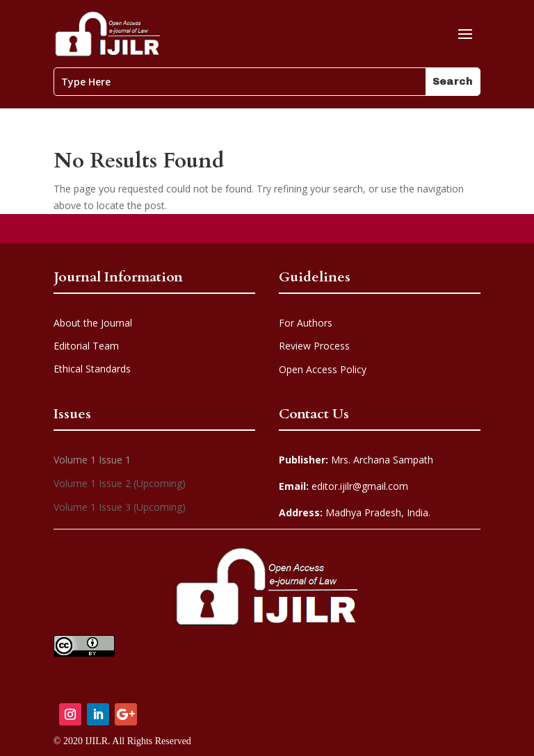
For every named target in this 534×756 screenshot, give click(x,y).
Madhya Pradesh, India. (355, 512)
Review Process (314, 346)
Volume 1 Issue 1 (92, 460)
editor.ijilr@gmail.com (343, 486)
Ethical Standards (92, 369)
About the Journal (93, 323)
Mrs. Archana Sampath (356, 460)
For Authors (306, 323)
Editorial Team (86, 346)
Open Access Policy (323, 369)
